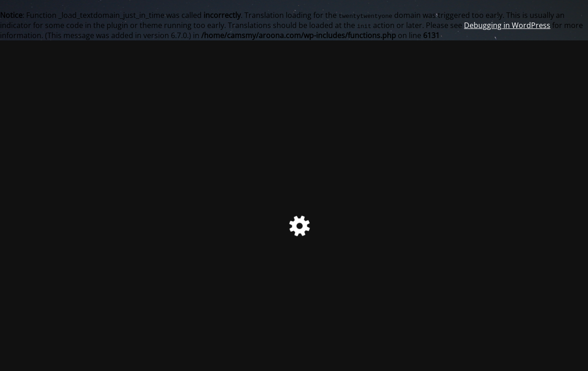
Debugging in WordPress (507, 25)
